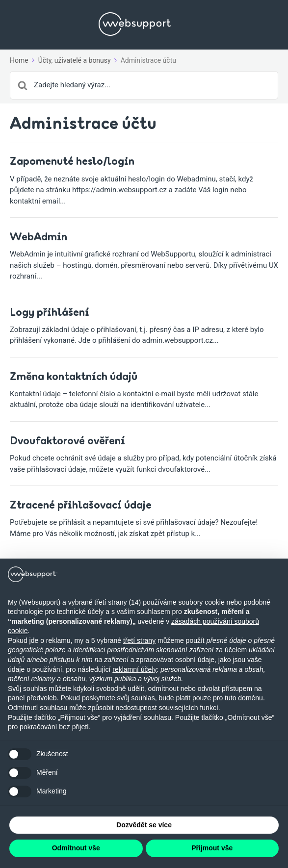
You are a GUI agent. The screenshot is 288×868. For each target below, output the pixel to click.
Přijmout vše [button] (212, 848)
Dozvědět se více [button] (144, 825)
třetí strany (139, 640)
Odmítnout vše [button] (76, 848)
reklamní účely (134, 669)
